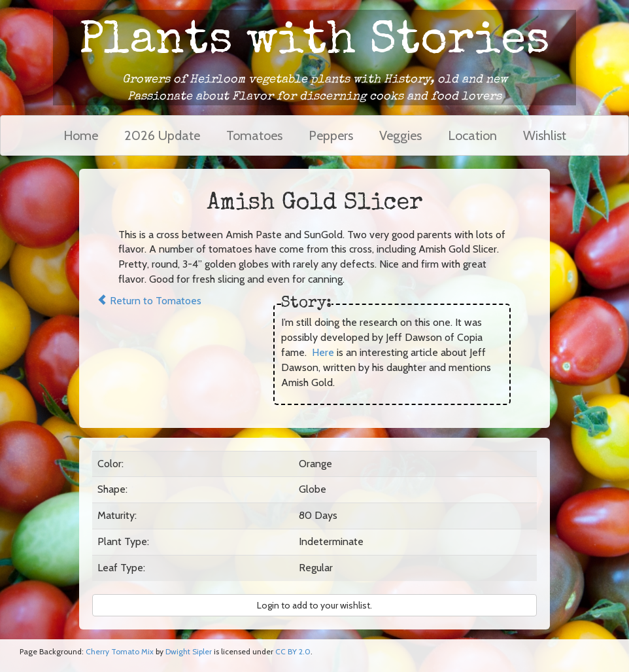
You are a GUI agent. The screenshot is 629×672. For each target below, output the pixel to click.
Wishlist (545, 135)
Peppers (331, 135)
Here (323, 352)
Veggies (400, 135)
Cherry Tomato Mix (120, 651)
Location (472, 135)
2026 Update (162, 135)
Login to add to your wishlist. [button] (314, 605)
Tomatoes (254, 135)
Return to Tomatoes (149, 301)
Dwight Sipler (189, 651)
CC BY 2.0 (293, 651)
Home (81, 135)
